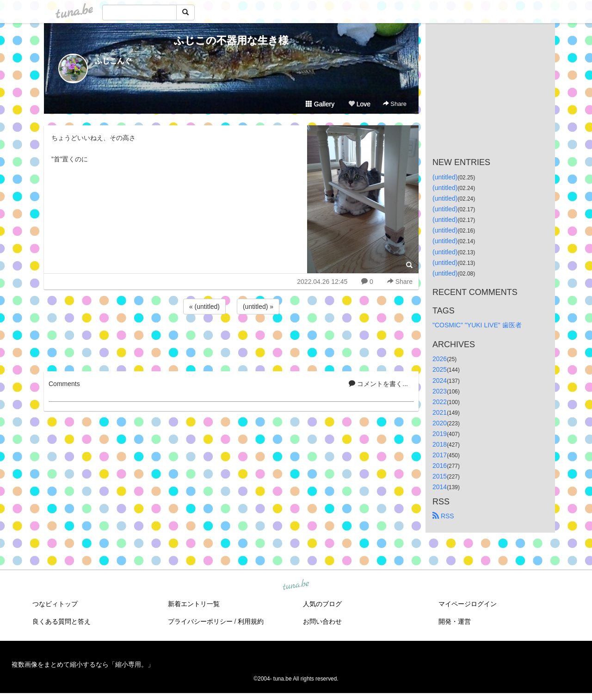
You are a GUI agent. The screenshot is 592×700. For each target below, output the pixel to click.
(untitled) (445, 177)
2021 (440, 412)
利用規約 (251, 621)
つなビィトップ (55, 604)
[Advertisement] (231, 341)
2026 (440, 359)
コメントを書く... (378, 384)
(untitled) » (258, 307)
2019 (440, 434)
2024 (440, 381)
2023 (440, 391)
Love (359, 104)
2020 (440, 423)
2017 (440, 455)
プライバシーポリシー (200, 621)
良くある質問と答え (62, 621)
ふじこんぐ (113, 61)
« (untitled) (204, 307)
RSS (443, 516)
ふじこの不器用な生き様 (231, 40)
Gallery (320, 104)
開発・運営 (455, 621)
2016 (440, 466)
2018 (440, 444)
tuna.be (296, 585)
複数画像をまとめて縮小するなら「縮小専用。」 (83, 664)
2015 (440, 476)
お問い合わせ (322, 621)
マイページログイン (468, 604)
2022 (440, 402)
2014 (440, 487)
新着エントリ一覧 (194, 604)
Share (395, 104)
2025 (440, 369)
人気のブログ (322, 604)
